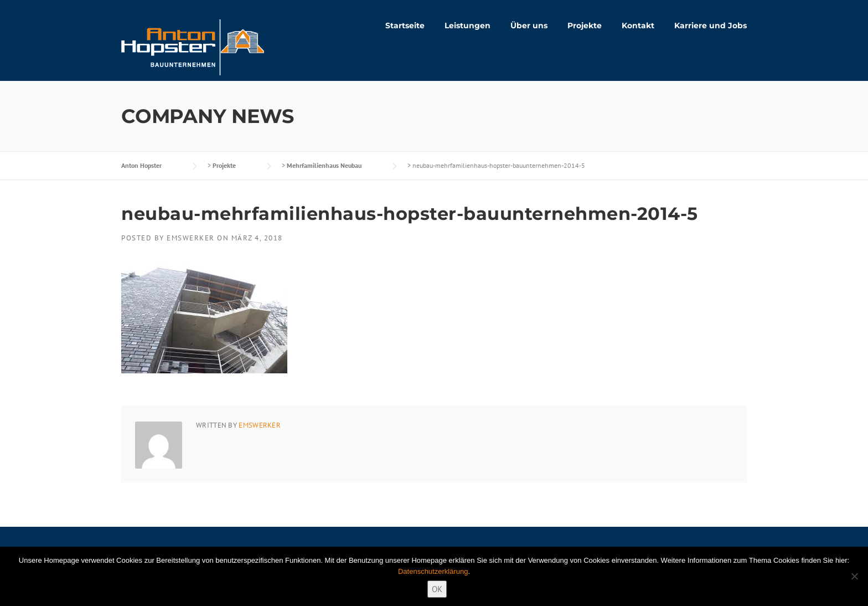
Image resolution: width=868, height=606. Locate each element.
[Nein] (854, 576)
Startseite (405, 25)
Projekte (585, 25)
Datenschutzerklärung (433, 571)
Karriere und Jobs (711, 25)
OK (437, 589)
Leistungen (467, 25)
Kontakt (638, 25)
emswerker (191, 238)
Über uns (529, 25)
